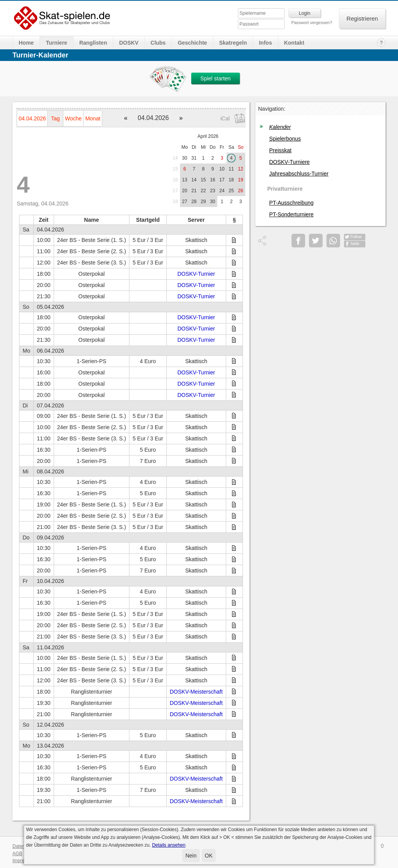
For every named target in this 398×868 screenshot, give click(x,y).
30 (184, 158)
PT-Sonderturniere (291, 214)
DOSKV (129, 43)
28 (194, 202)
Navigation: (272, 109)
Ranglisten (93, 43)
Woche (73, 118)
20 (184, 191)
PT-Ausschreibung (291, 203)
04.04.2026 (32, 118)
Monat (93, 118)
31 (194, 158)
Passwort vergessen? (312, 23)
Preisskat (280, 150)
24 (222, 191)
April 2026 (208, 136)
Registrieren (362, 18)
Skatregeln (233, 43)
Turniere (57, 43)
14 (175, 158)
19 (240, 180)
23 (212, 191)
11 (231, 169)
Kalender (280, 127)
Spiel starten (216, 78)
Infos (265, 43)
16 (175, 180)
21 (194, 191)
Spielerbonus (285, 139)
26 (240, 191)
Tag (55, 118)
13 (184, 180)
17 (222, 180)
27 (184, 202)
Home (26, 43)
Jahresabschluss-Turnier (299, 174)
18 (231, 180)
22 (203, 191)
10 (222, 169)
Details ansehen (169, 845)
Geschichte (192, 43)
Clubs (158, 43)
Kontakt (294, 43)
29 (203, 202)
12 (240, 169)
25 (231, 191)
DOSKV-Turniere (289, 162)
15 (175, 169)
